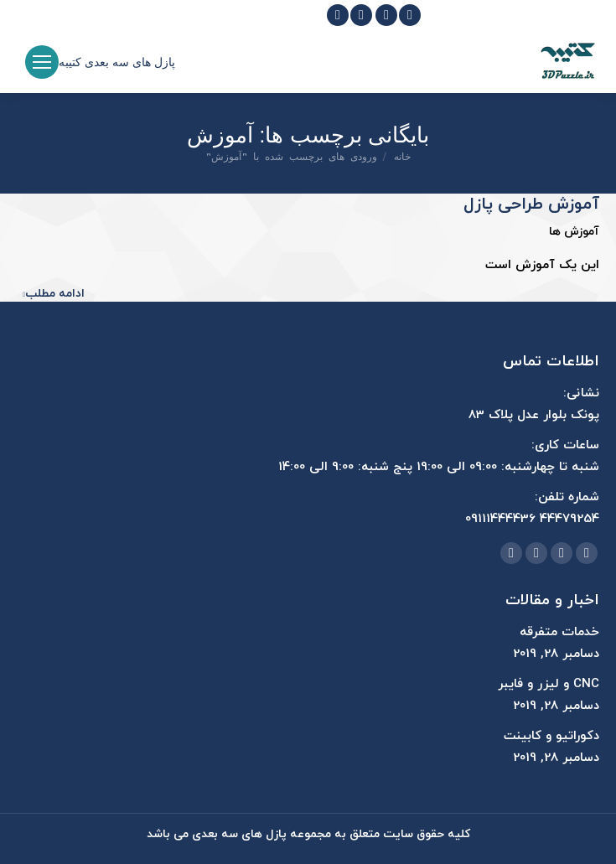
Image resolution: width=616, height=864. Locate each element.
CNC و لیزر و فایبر (549, 684)
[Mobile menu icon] (42, 62)
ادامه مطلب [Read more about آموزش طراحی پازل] (54, 294)
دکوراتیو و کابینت (551, 736)
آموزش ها (574, 232)
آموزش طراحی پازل (531, 204)
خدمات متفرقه (559, 632)
